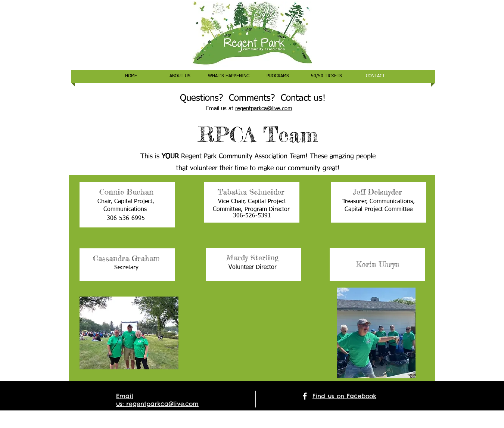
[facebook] (305, 396)
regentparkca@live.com (264, 108)
